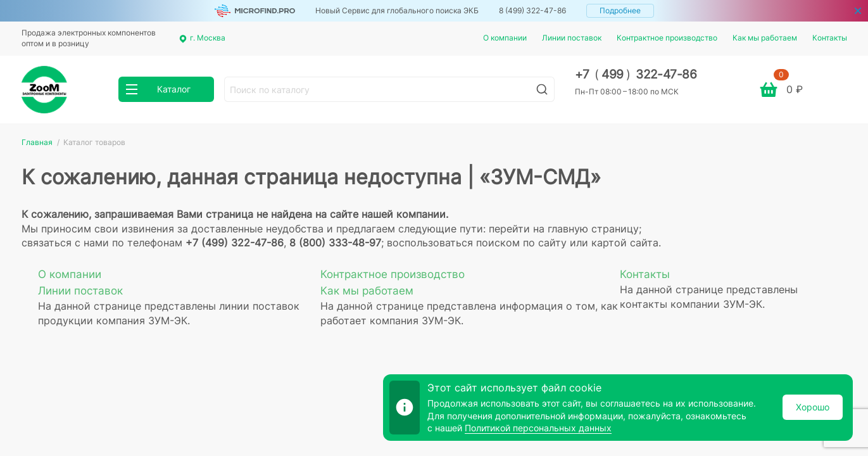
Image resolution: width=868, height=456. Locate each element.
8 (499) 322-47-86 (532, 10)
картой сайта (625, 243)
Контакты (830, 38)
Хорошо (813, 407)
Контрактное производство (667, 38)
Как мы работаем (765, 38)
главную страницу (593, 229)
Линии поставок (572, 38)
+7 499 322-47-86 (636, 74)
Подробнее (620, 10)
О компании (505, 38)
